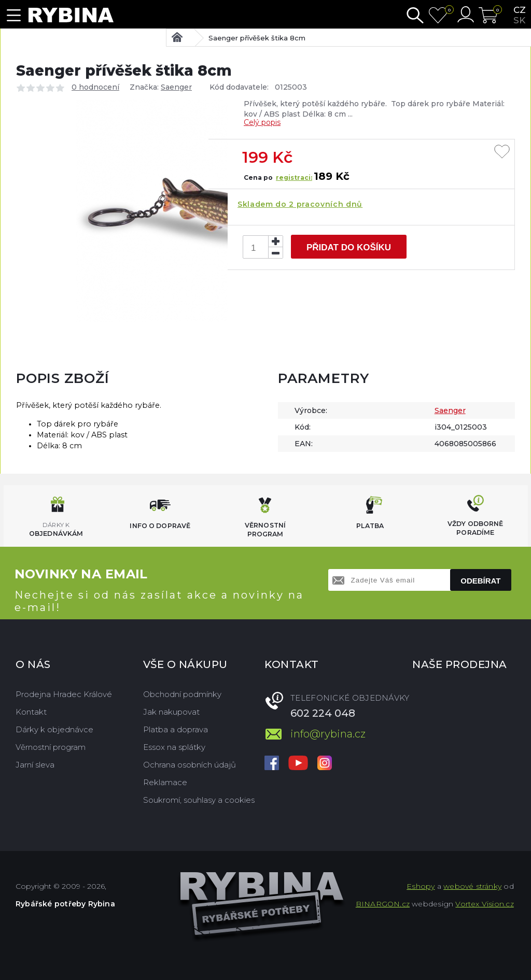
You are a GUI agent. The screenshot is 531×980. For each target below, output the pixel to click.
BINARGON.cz (383, 904)
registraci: (294, 177)
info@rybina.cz (328, 734)
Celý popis (262, 122)
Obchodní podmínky (182, 694)
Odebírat (480, 581)
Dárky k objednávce (54, 729)
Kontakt (31, 712)
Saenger (176, 87)
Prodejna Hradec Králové (64, 694)
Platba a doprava (176, 729)
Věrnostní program (51, 747)
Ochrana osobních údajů (190, 765)
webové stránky (472, 886)
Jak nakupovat (171, 712)
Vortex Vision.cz (484, 904)
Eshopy (421, 886)
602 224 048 (323, 713)
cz (520, 10)
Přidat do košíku (349, 247)
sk (519, 20)
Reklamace (165, 782)
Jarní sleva (35, 765)
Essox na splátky (174, 747)
